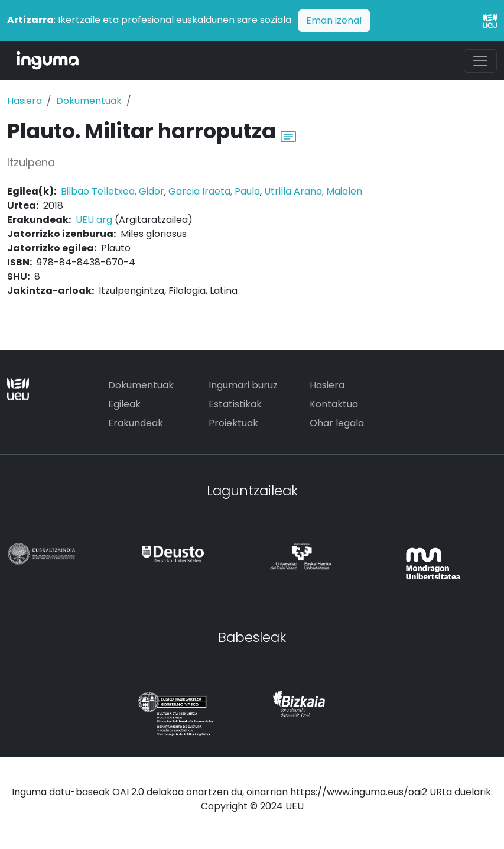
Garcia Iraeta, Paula (214, 191)
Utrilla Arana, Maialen (313, 191)
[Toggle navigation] (480, 61)
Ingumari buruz (243, 385)
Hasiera (25, 101)
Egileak (124, 404)
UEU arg (94, 220)
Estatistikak (235, 404)
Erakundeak (136, 423)
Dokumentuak (89, 101)
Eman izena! (334, 20)
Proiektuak (233, 423)
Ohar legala (337, 423)
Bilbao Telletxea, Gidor (113, 191)
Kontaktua (334, 404)
